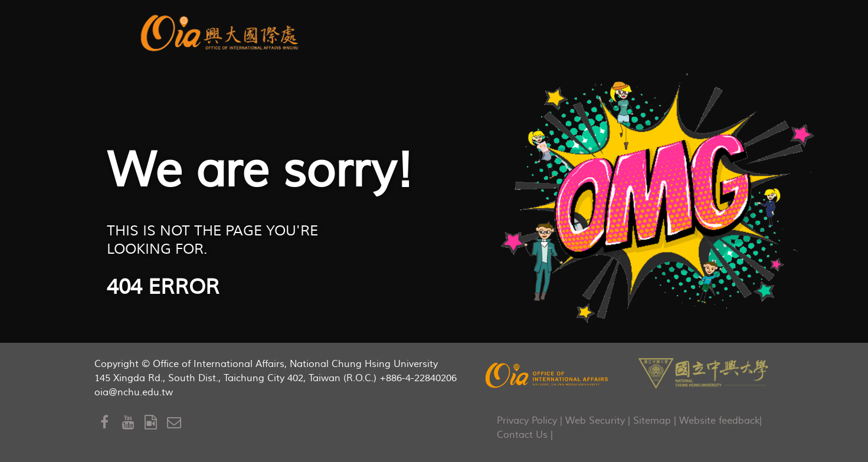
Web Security (595, 421)
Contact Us (522, 435)
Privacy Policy (527, 421)
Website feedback (719, 421)
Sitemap (652, 421)
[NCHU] (703, 372)
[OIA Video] (156, 423)
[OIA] (548, 375)
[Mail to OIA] (176, 423)
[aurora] (222, 32)
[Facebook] (112, 423)
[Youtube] (133, 423)
